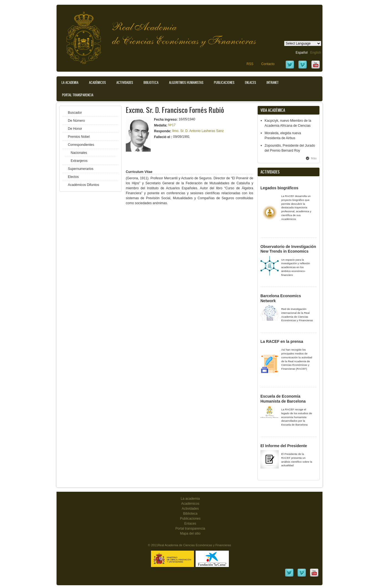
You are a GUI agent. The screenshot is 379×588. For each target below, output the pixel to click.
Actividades (125, 82)
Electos (73, 177)
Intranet (273, 82)
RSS (250, 64)
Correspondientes (81, 145)
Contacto (268, 64)
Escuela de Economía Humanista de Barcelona (283, 399)
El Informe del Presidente (284, 446)
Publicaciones (224, 82)
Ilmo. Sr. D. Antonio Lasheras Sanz (198, 131)
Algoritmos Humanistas (186, 82)
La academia (190, 499)
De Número (76, 121)
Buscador (75, 113)
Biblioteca (151, 82)
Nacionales (79, 153)
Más (314, 158)
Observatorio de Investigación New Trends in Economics (288, 249)
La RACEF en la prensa (282, 341)
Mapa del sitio (190, 533)
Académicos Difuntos (84, 185)
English (316, 53)
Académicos (97, 82)
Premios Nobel (79, 137)
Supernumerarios (81, 169)
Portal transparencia (78, 95)
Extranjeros (79, 161)
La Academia (70, 82)
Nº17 (172, 125)
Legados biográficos (279, 188)
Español (302, 53)
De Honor (75, 129)
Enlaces (250, 82)
